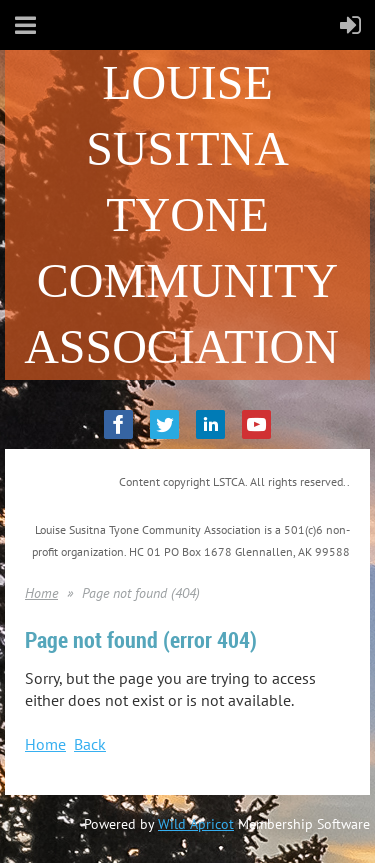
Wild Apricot (196, 824)
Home (41, 593)
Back (90, 744)
